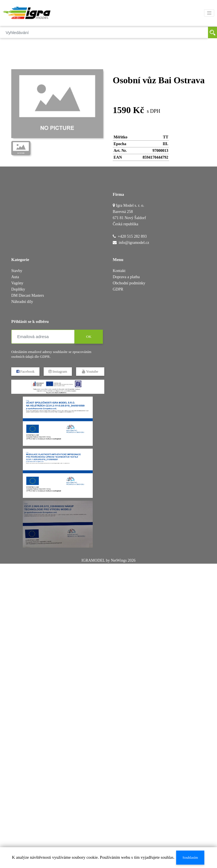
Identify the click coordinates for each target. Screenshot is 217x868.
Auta (15, 277)
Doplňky (18, 289)
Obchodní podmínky (129, 283)
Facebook (26, 371)
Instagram (58, 371)
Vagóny (17, 283)
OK (89, 337)
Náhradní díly (22, 302)
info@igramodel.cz (134, 243)
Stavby (17, 271)
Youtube (90, 371)
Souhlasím (190, 857)
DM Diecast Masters (28, 295)
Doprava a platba (126, 277)
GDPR (118, 289)
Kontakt (119, 271)
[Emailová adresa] (43, 337)
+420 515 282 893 (132, 236)
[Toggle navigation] (209, 13)
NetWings (119, 560)
